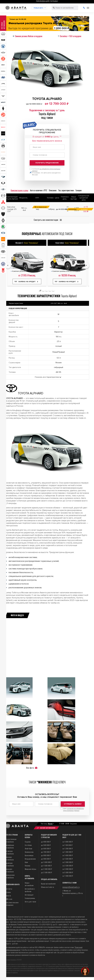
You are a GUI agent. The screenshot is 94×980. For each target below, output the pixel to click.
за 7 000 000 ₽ (68, 876)
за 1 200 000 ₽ (68, 848)
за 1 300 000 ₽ (68, 852)
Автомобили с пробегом (30, 890)
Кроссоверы (29, 855)
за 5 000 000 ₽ (68, 872)
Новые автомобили (29, 884)
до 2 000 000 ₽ (47, 869)
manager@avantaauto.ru (71, 887)
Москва (50, 824)
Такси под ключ (47, 782)
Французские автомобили (10, 876)
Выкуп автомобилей (48, 884)
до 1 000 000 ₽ (46, 862)
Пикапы (28, 866)
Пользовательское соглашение (12, 904)
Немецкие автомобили (9, 870)
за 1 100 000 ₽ (67, 845)
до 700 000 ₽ (46, 852)
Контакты (8, 889)
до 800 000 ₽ (46, 855)
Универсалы (29, 852)
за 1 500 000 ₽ (68, 859)
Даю (73, 810)
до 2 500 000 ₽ (47, 872)
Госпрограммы (30, 898)
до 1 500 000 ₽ (46, 866)
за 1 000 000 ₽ (68, 842)
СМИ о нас (9, 899)
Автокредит (29, 895)
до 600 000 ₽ (46, 848)
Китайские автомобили (9, 852)
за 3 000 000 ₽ (68, 869)
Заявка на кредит (27, 282)
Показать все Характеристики (47, 377)
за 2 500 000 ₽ (68, 866)
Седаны (28, 842)
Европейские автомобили (9, 846)
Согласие (46, 170)
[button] (40, 290)
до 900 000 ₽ (46, 859)
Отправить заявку (73, 804)
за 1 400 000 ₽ (68, 855)
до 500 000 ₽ (46, 845)
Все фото (32, 768)
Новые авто (38, 8)
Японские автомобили (9, 858)
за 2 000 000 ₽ (68, 862)
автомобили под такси (47, 234)
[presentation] (8, 265)
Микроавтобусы (31, 869)
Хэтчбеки (28, 845)
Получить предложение (47, 163)
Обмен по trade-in (47, 887)
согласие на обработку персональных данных (73, 810)
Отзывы (8, 892)
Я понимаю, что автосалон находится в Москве (46, 174)
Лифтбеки (29, 848)
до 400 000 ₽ (46, 842)
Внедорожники (30, 859)
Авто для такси (30, 902)
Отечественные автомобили (11, 840)
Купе (26, 862)
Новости (8, 896)
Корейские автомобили (9, 864)
